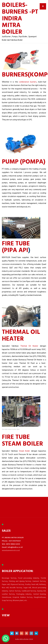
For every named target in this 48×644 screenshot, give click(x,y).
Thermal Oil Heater (29, 346)
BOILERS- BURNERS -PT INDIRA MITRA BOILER (20, 18)
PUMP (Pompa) (24, 161)
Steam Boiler (25, 451)
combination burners (28, 82)
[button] (6, 638)
